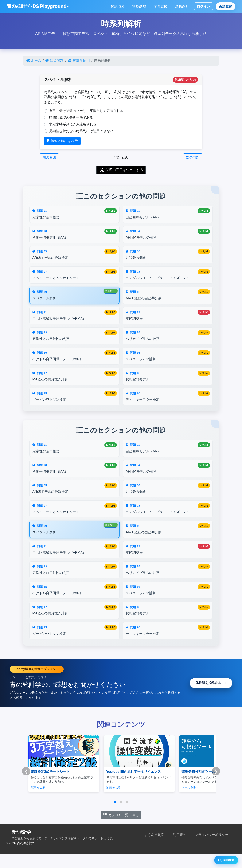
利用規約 (180, 849)
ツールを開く (175, 801)
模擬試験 (139, 6)
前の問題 (49, 157)
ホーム (34, 61)
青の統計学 (21, 846)
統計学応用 (79, 61)
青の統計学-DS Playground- (38, 6)
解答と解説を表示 (62, 141)
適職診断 (182, 6)
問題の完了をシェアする (121, 170)
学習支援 (160, 6)
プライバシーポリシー (212, 849)
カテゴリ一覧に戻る (121, 829)
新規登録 (226, 6)
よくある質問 (154, 849)
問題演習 (118, 6)
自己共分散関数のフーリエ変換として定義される (86, 111)
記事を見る (38, 801)
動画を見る (106, 801)
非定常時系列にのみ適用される (73, 124)
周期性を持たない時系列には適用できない (81, 131)
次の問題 (193, 157)
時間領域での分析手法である (71, 118)
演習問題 (54, 61)
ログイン (203, 6)
